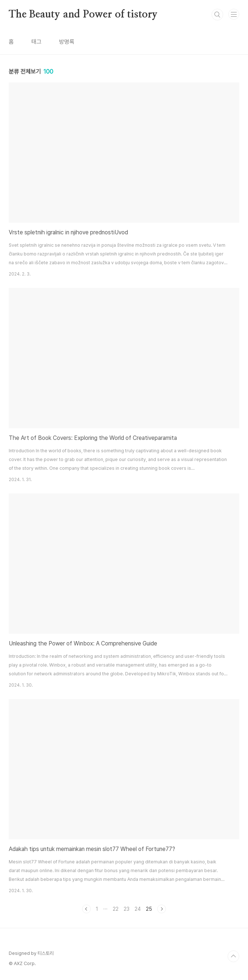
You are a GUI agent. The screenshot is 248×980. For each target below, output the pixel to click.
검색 (217, 15)
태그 (36, 42)
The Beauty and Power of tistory (83, 15)
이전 (86, 909)
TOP (233, 956)
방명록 (67, 42)
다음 (162, 909)
